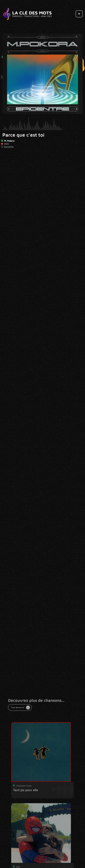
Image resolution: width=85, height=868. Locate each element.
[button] (79, 14)
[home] (28, 14)
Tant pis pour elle (25, 796)
